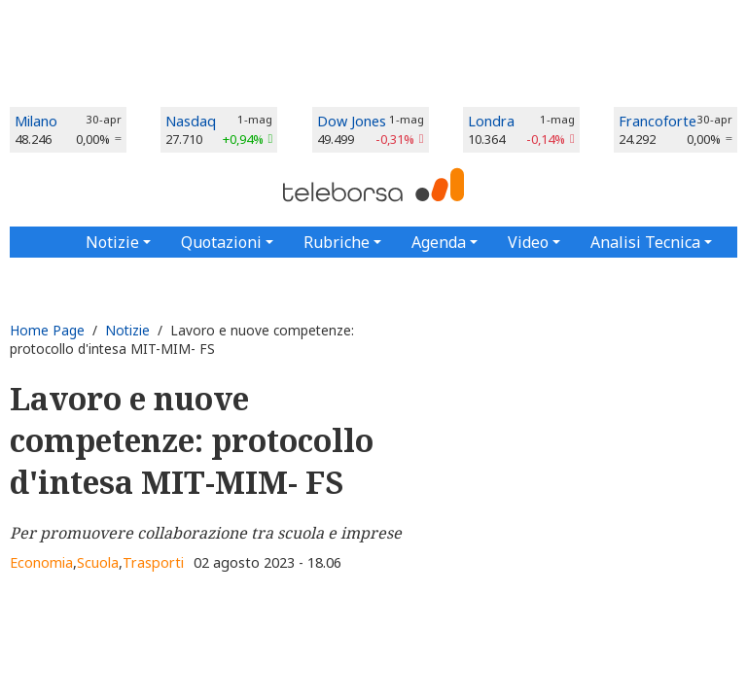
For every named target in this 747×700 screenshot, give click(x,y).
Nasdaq (191, 121)
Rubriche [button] (337, 242)
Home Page (47, 330)
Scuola (98, 562)
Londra (491, 121)
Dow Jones (352, 121)
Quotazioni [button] (221, 242)
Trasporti (153, 562)
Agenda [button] (439, 242)
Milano (36, 121)
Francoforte (658, 121)
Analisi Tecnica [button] (645, 242)
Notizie (127, 330)
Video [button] (528, 242)
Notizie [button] (112, 242)
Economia (41, 562)
